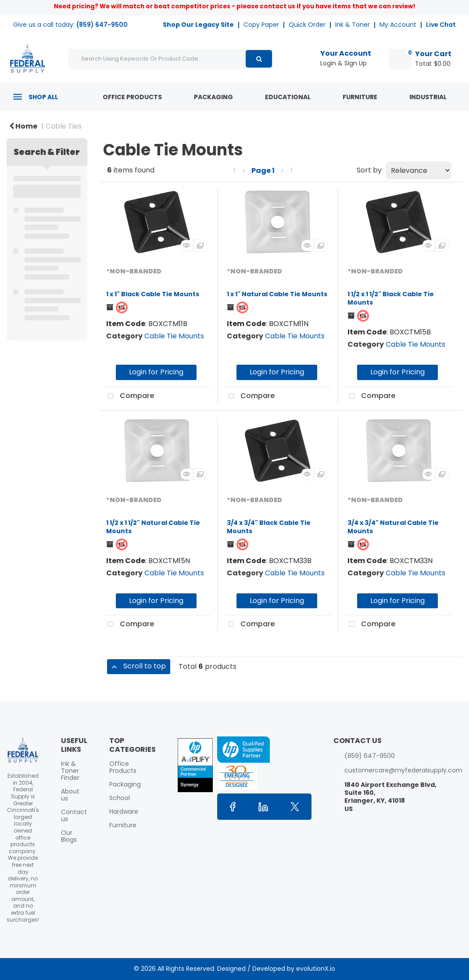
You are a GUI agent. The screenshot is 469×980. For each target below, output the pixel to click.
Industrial (428, 97)
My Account (398, 25)
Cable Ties (64, 126)
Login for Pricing (156, 372)
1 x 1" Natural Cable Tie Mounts (277, 294)
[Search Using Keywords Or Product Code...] (171, 59)
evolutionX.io (316, 969)
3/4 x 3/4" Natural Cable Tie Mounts (393, 527)
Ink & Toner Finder (70, 771)
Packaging (213, 97)
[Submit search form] (259, 59)
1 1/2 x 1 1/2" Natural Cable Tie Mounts (153, 527)
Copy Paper (261, 25)
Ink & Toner (353, 25)
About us (70, 795)
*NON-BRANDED (134, 271)
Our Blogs (69, 836)
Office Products (132, 97)
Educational (288, 97)
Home (23, 126)
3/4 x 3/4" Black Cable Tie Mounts (269, 527)
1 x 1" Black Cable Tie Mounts (153, 294)
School (120, 798)
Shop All (43, 97)
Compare (129, 396)
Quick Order (307, 25)
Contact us (74, 815)
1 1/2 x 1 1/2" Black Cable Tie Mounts (391, 298)
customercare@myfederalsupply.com (403, 770)
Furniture (360, 97)
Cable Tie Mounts (174, 336)
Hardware (124, 811)
